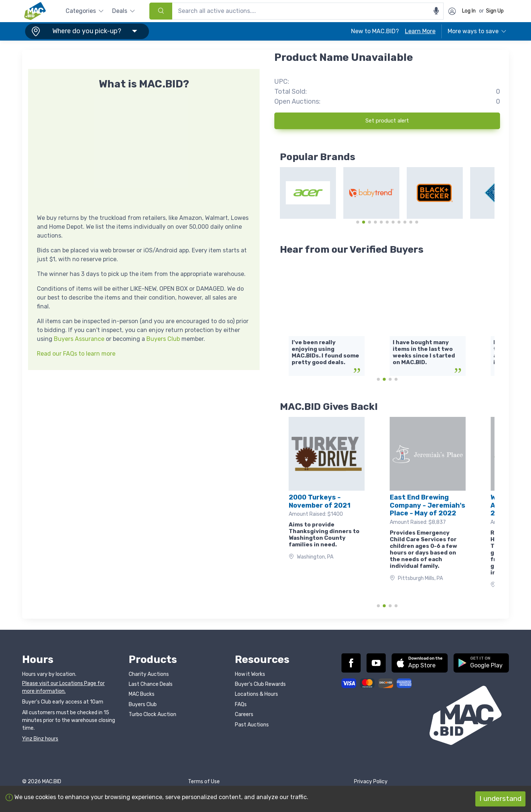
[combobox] (296, 11)
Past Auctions (252, 725)
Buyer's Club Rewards (260, 684)
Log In (469, 11)
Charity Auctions (149, 674)
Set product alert (387, 121)
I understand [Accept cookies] (500, 799)
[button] (86, 31)
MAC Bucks (142, 694)
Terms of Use (204, 782)
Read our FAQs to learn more (76, 354)
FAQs (241, 704)
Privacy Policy (371, 782)
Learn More (420, 31)
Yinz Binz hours (40, 739)
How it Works (250, 674)
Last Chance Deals (151, 684)
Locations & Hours (256, 694)
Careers (244, 714)
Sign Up (495, 11)
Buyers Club (163, 339)
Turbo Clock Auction (152, 714)
